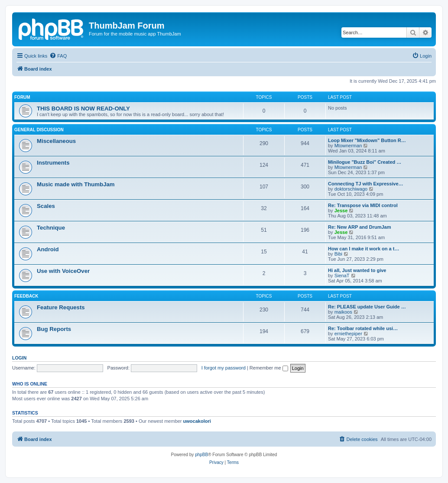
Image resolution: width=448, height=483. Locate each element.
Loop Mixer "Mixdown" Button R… (367, 140)
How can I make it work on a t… (364, 249)
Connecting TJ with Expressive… (366, 184)
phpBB (201, 455)
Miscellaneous (56, 141)
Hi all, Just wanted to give (357, 270)
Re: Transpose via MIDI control (363, 205)
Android (48, 249)
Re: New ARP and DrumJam (359, 227)
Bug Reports (54, 329)
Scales (46, 206)
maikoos (343, 312)
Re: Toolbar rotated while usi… (363, 328)
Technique (51, 228)
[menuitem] (58, 56)
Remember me (269, 368)
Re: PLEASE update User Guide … (367, 307)
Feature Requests (61, 307)
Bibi (338, 254)
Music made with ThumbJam (76, 184)
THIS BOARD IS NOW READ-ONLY (83, 109)
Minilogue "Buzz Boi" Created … (365, 162)
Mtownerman (348, 146)
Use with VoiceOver (63, 271)
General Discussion (39, 130)
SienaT (342, 276)
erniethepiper (348, 334)
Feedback (26, 296)
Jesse (341, 211)
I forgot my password (224, 368)
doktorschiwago (351, 189)
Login (19, 358)
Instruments (53, 163)
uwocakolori (197, 421)
